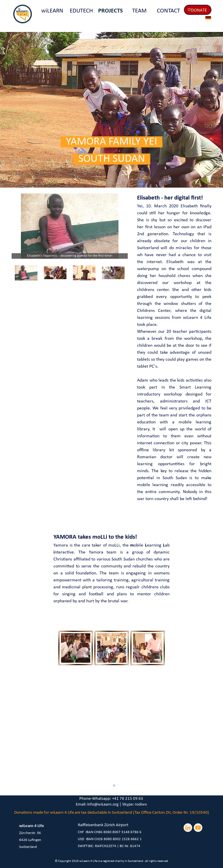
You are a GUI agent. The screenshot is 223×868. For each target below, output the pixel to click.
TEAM (139, 11)
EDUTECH (81, 11)
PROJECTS (110, 11)
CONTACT (168, 11)
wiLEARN (52, 11)
